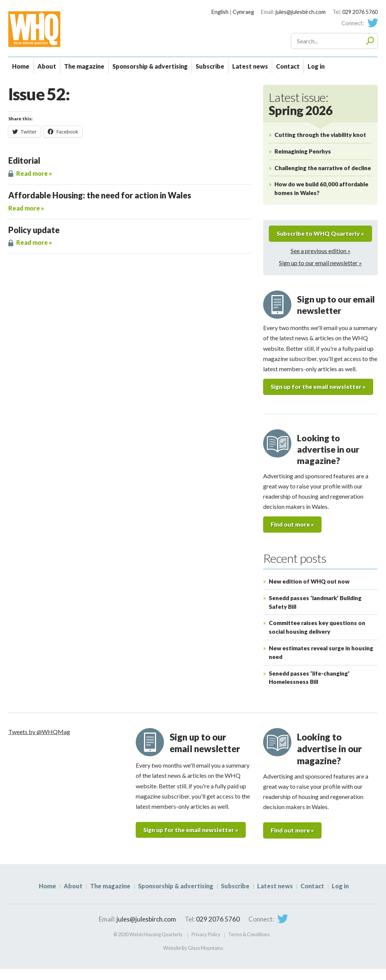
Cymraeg (243, 12)
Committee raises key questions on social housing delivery (317, 638)
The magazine (84, 66)
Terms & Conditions (249, 945)
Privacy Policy (206, 945)
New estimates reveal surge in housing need (321, 663)
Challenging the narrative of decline (323, 168)
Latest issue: (301, 104)
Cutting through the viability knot (320, 135)
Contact (288, 66)
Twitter (372, 23)
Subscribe (210, 66)
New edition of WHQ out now (309, 592)
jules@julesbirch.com (301, 12)
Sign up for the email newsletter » (320, 397)
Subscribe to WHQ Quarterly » (321, 239)
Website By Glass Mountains (193, 959)
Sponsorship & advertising (150, 66)
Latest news (250, 66)
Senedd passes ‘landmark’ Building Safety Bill (315, 613)
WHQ (61, 29)
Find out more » (293, 535)
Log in (316, 66)
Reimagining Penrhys (303, 151)
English (220, 12)
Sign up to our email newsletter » (320, 273)
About (47, 66)
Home (21, 66)
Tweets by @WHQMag (39, 742)
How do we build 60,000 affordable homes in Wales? (321, 188)
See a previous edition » (321, 261)
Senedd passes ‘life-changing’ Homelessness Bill (309, 688)
